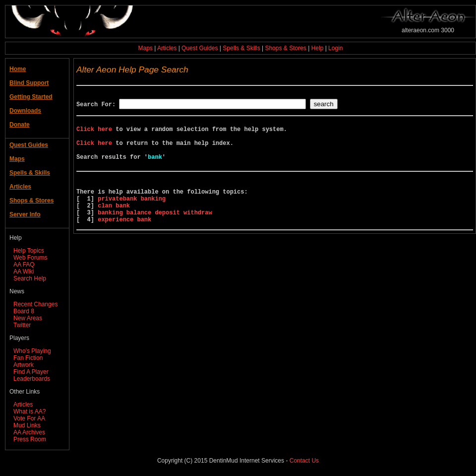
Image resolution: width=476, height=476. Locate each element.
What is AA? (30, 411)
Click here (94, 133)
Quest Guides (200, 48)
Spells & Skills (241, 48)
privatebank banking (132, 216)
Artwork (24, 365)
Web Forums (30, 258)
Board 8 (24, 311)
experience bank (124, 241)
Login (335, 48)
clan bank (114, 225)
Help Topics (29, 251)
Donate (20, 125)
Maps (146, 48)
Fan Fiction (28, 358)
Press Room (30, 439)
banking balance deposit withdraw (155, 233)
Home (18, 69)
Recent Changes (35, 304)
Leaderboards (32, 379)
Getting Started (31, 97)
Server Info (25, 214)
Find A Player (31, 372)
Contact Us (304, 461)
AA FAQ (24, 265)
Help (318, 48)
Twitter (22, 325)
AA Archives (29, 432)
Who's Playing (32, 351)
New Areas (28, 318)
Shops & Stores (285, 48)
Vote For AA (29, 418)
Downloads (25, 111)
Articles (167, 48)
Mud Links (27, 425)
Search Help (30, 278)
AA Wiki (24, 272)
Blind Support (29, 83)
